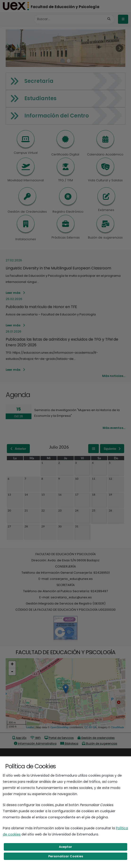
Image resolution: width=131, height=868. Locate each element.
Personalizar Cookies (66, 856)
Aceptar (65, 847)
